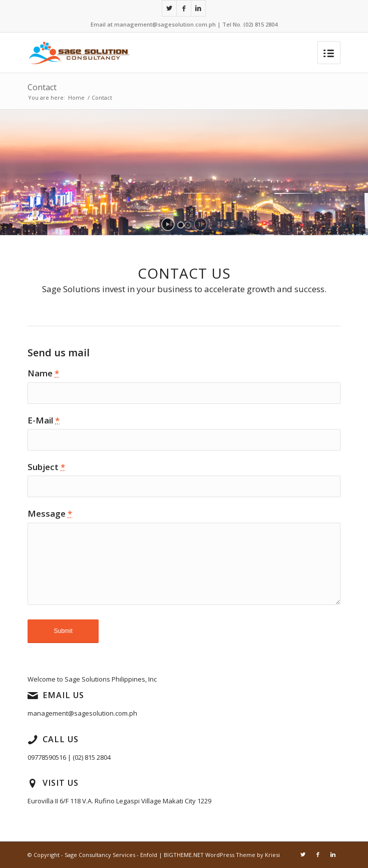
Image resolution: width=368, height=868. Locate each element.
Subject (46, 467)
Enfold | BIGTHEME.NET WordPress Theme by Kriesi (210, 855)
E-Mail (44, 420)
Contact (42, 87)
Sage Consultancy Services (100, 855)
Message (50, 513)
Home (76, 97)
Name (43, 373)
